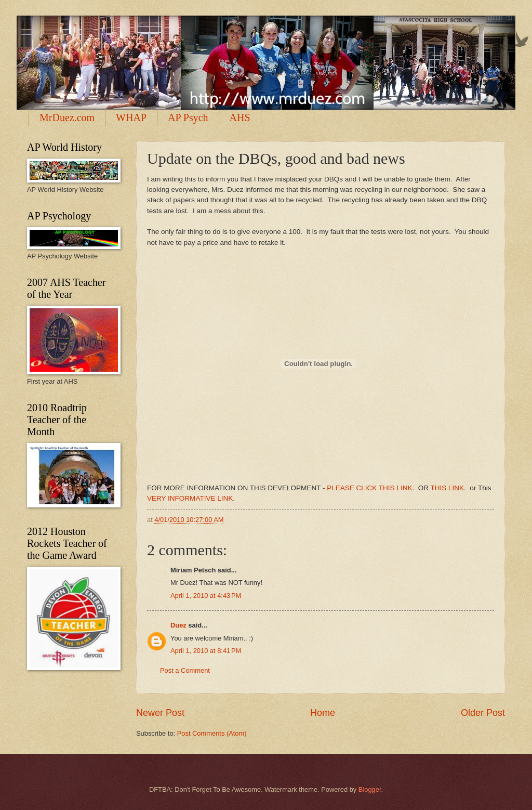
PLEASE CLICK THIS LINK (369, 488)
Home (323, 713)
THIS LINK (448, 488)
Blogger (370, 789)
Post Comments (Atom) (212, 733)
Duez (178, 625)
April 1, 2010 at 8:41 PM (206, 651)
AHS (240, 117)
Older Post (483, 713)
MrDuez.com (67, 117)
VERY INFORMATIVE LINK (190, 498)
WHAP (131, 117)
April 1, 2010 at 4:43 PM (206, 596)
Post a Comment (185, 670)
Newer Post (160, 713)
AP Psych (188, 117)
